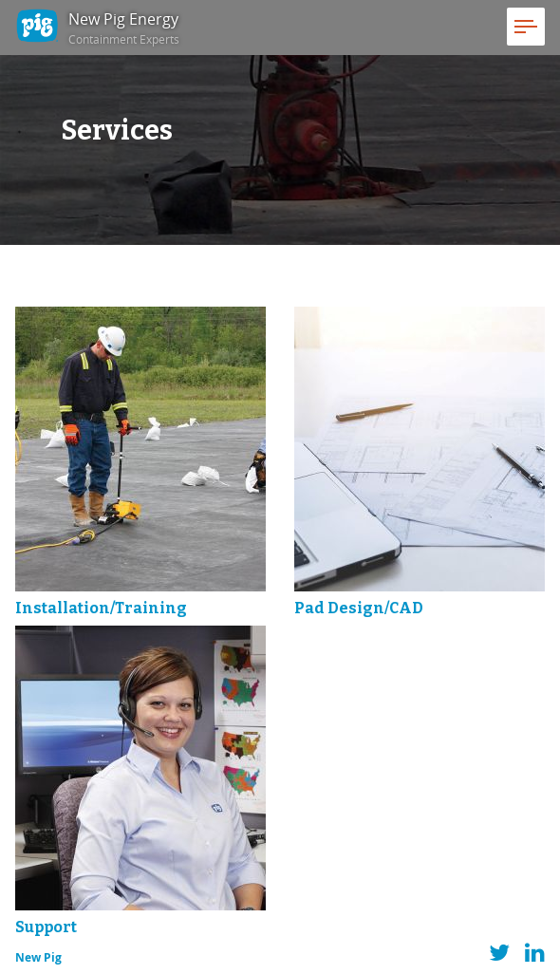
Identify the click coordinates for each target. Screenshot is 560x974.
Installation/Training (101, 608)
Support (46, 927)
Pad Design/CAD (359, 608)
